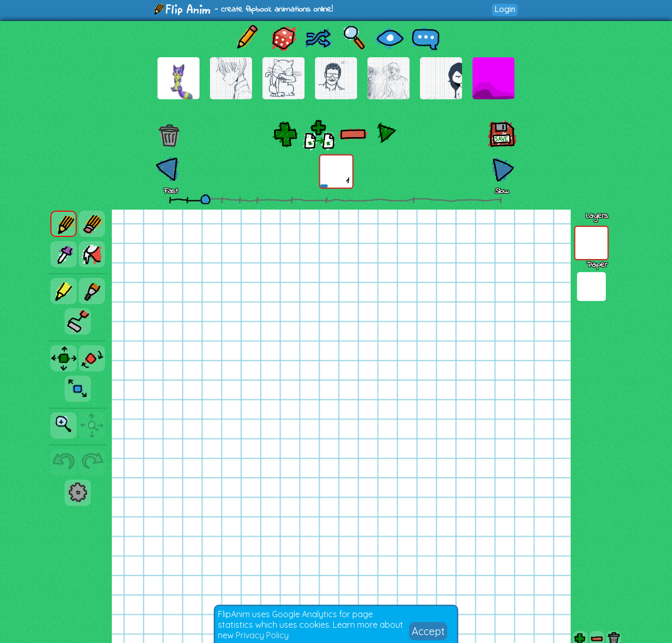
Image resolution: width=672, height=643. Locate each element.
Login (505, 9)
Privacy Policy (262, 635)
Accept (428, 631)
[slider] (205, 199)
